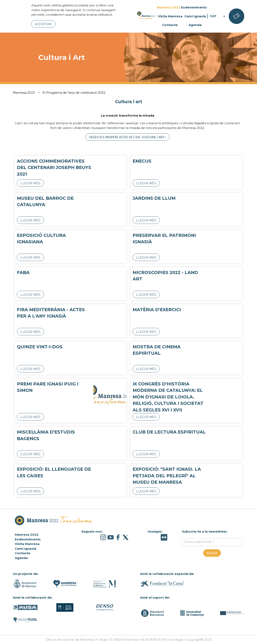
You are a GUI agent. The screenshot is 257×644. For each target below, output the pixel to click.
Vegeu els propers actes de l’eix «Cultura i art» (127, 137)
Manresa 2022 (169, 7)
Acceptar (43, 24)
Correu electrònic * (199, 542)
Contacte (170, 25)
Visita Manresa (170, 16)
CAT (218, 16)
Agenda (195, 25)
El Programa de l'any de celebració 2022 (74, 93)
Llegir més (30, 183)
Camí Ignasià (195, 16)
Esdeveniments (194, 7)
